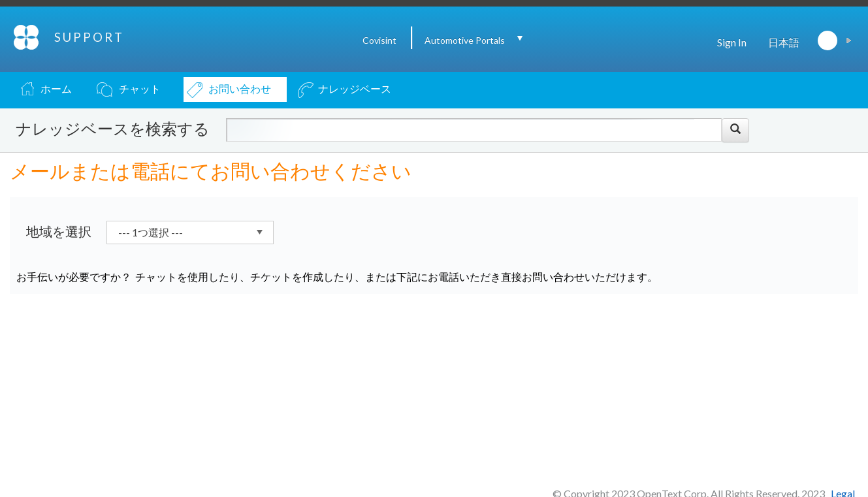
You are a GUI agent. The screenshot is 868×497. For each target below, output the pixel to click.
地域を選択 (59, 231)
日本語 (784, 42)
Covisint (379, 40)
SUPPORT (89, 37)
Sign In (732, 42)
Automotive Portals (465, 40)
